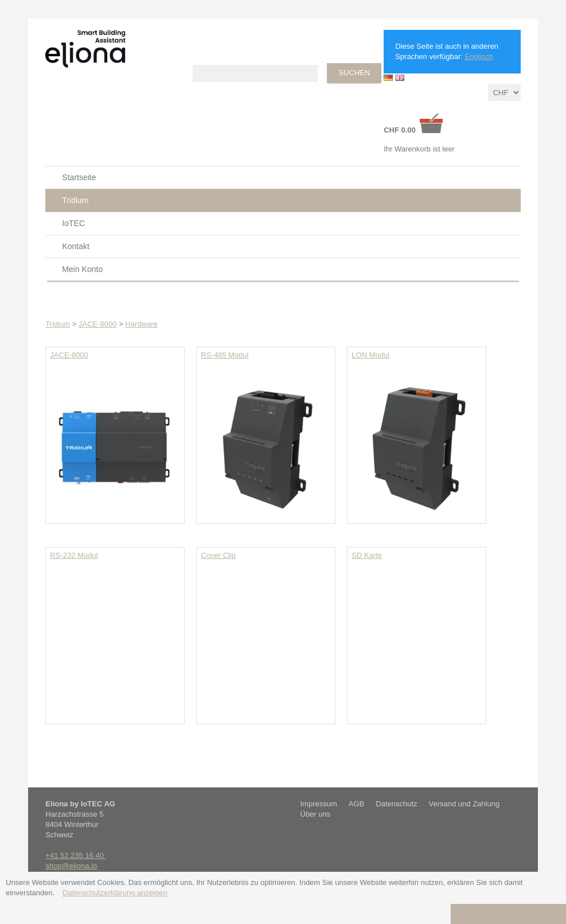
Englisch (479, 57)
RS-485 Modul (225, 355)
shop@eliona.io (71, 866)
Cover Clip (218, 555)
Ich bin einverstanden (508, 913)
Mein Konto (82, 269)
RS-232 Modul (74, 555)
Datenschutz (396, 804)
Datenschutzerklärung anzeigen (115, 893)
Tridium (75, 200)
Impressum (319, 804)
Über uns (316, 814)
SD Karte (367, 555)
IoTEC (73, 223)
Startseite (79, 177)
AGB (356, 804)
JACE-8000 (69, 355)
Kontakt (75, 246)
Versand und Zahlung (464, 804)
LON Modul (370, 355)
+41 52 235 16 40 (75, 855)
